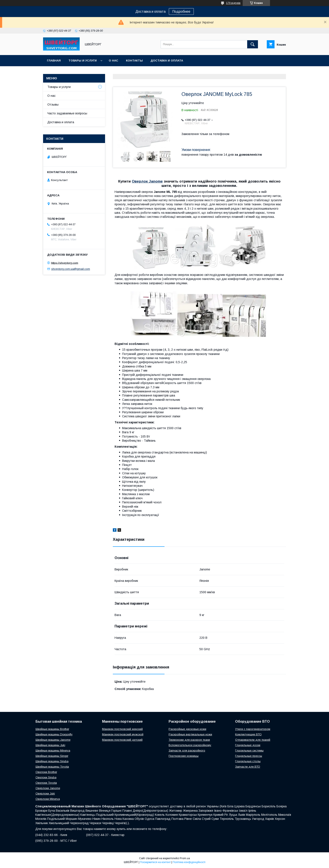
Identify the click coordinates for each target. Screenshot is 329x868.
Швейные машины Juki (50, 745)
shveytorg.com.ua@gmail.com (71, 269)
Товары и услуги (83, 61)
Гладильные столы (248, 761)
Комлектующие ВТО (248, 734)
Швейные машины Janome (53, 740)
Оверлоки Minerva (48, 799)
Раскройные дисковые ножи (187, 729)
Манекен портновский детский (122, 740)
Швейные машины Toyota (52, 767)
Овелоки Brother (46, 772)
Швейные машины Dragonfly (54, 734)
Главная (54, 61)
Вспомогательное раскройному (190, 745)
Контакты (134, 61)
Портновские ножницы (184, 756)
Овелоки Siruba (46, 777)
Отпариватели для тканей (253, 740)
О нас (113, 61)
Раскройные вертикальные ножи (190, 734)
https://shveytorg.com (65, 263)
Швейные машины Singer (52, 756)
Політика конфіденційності (189, 862)
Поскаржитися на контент (155, 862)
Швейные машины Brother (52, 729)
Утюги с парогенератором (253, 729)
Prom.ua (185, 858)
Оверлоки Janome (48, 788)
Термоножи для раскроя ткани (189, 740)
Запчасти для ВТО (248, 767)
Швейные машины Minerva (53, 750)
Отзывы (53, 104)
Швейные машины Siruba (52, 761)
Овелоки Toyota (46, 783)
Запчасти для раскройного (187, 750)
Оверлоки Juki (45, 793)
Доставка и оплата (167, 61)
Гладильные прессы (249, 756)
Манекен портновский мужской (123, 734)
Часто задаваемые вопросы (67, 113)
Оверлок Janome (147, 181)
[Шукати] (253, 44)
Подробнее (181, 12)
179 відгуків (233, 3)
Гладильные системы (249, 750)
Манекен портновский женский (122, 729)
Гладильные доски (248, 745)
